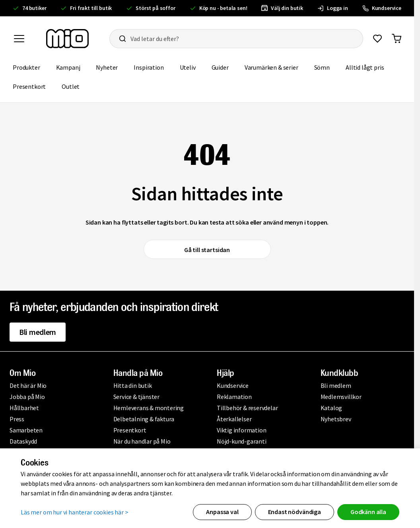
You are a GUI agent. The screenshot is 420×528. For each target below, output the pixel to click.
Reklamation (234, 397)
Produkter (26, 67)
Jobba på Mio (27, 397)
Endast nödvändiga (295, 512)
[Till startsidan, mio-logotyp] (67, 39)
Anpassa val (222, 512)
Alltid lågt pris (365, 67)
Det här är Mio (28, 385)
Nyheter (107, 67)
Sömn (322, 67)
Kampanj (68, 67)
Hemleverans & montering (149, 408)
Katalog (332, 408)
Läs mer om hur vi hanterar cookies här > (75, 512)
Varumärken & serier (271, 67)
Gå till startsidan (207, 250)
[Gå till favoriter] (377, 39)
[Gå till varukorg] (397, 39)
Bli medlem (38, 332)
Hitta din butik (133, 385)
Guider (220, 67)
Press (17, 419)
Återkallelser (234, 419)
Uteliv (188, 67)
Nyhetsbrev (336, 419)
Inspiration (149, 67)
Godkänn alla (368, 512)
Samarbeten (26, 430)
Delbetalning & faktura (144, 419)
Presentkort (29, 86)
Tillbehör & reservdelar (247, 408)
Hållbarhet (24, 408)
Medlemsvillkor (341, 397)
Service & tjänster (136, 397)
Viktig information (241, 430)
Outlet (71, 86)
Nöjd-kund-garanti (242, 441)
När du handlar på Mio (142, 441)
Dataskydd (23, 441)
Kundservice (233, 385)
